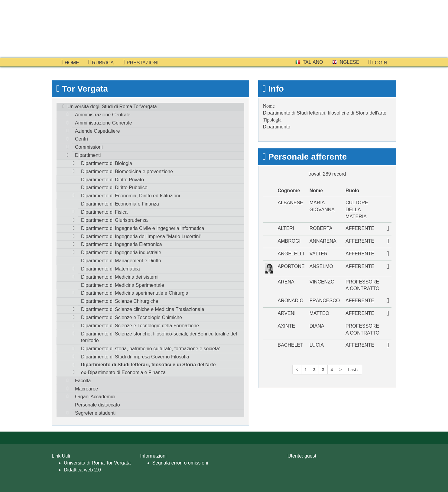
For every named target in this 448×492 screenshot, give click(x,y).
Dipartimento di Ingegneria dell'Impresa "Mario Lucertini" (141, 236)
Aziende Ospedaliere (97, 131)
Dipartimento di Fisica (104, 212)
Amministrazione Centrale (103, 115)
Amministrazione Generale (104, 123)
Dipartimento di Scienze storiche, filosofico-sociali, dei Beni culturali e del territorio (159, 337)
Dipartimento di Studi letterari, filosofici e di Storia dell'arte (148, 365)
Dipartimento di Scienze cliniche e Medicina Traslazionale (143, 309)
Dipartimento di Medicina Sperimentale (123, 285)
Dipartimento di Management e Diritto (121, 261)
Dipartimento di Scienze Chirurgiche (120, 301)
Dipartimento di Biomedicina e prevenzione (127, 172)
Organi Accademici (95, 397)
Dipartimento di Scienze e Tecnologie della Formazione (140, 326)
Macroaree (86, 389)
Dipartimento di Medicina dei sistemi (120, 277)
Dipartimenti (88, 155)
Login (378, 62)
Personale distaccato (97, 405)
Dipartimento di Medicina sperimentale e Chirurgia (135, 293)
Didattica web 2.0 (82, 470)
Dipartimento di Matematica (110, 269)
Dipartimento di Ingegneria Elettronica (122, 244)
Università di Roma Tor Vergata (97, 463)
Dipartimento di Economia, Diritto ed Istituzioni (130, 196)
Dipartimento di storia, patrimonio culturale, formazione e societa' (150, 349)
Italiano (309, 62)
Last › (354, 370)
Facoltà (83, 381)
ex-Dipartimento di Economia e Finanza (123, 372)
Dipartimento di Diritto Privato (112, 180)
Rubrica (101, 62)
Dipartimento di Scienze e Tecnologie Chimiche (131, 317)
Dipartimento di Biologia (107, 163)
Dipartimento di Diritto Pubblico (114, 188)
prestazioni (141, 62)
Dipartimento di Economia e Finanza (120, 204)
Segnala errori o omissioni (180, 463)
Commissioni (89, 147)
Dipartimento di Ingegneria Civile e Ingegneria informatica (143, 228)
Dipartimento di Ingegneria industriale (121, 252)
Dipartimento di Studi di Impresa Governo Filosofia (135, 357)
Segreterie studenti (95, 413)
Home (70, 62)
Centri (81, 139)
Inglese (346, 62)
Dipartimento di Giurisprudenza (114, 220)
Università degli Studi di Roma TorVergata (112, 107)
